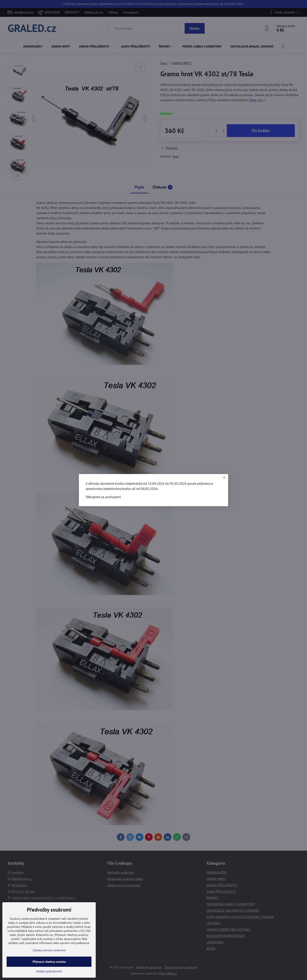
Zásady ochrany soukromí (49, 950)
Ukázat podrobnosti (49, 971)
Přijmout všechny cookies (49, 962)
